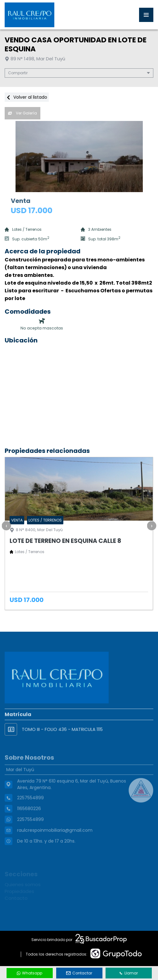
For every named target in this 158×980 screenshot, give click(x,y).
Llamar (129, 973)
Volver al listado (27, 97)
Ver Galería (23, 113)
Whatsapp (29, 973)
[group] (79, 157)
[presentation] (6, 526)
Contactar (79, 973)
